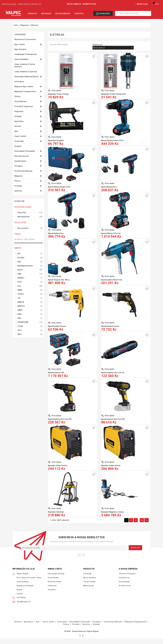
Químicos (18, 191)
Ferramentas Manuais (23, 171)
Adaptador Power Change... (59, 94)
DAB (30, 274)
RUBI (30, 314)
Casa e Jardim (20, 136)
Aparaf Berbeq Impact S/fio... (113, 141)
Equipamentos (20, 161)
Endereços (52, 591)
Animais (18, 126)
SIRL (30, 318)
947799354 (21, 603)
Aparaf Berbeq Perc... (110, 188)
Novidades (46, 14)
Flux (30, 286)
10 (142, 525)
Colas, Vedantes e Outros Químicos (25, 65)
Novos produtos (90, 583)
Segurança (19, 111)
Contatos (79, 14)
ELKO (30, 282)
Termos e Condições (127, 579)
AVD (30, 262)
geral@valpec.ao (24, 607)
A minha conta (125, 591)
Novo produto (30, 228)
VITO (30, 330)
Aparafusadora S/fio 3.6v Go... (113, 376)
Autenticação (124, 587)
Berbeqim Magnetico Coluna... (113, 517)
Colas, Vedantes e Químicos (26, 72)
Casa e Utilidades (22, 59)
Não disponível (30, 217)
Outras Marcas (20, 101)
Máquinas (18, 176)
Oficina (17, 96)
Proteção (18, 186)
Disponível (30, 213)
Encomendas (53, 583)
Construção (19, 141)
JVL (30, 298)
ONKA (30, 310)
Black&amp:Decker (30, 266)
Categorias (20, 35)
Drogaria (18, 146)
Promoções (103, 14)
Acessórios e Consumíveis (25, 39)
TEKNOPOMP (30, 322)
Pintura (17, 181)
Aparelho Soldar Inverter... (58, 470)
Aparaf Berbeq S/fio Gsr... (111, 235)
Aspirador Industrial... (56, 517)
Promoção (88, 579)
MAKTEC (30, 306)
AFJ (30, 254)
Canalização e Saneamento (26, 54)
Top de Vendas (89, 587)
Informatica (19, 82)
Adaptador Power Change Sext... (114, 94)
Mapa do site (89, 591)
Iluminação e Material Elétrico (27, 77)
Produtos (33, 14)
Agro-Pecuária (20, 49)
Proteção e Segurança (24, 106)
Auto (16, 131)
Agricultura (19, 121)
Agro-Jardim (20, 44)
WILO (30, 334)
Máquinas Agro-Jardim (24, 87)
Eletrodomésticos (22, 156)
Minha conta (55, 574)
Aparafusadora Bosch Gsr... (112, 282)
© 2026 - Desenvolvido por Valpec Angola (82, 637)
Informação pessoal (56, 579)
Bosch (30, 270)
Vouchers (52, 595)
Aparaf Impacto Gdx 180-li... (59, 282)
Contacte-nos (124, 583)
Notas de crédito (55, 587)
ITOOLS (30, 294)
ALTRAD (30, 258)
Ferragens (19, 166)
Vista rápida (55, 91)
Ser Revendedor (63, 14)
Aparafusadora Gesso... (57, 329)
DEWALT (30, 278)
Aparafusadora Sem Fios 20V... (60, 423)
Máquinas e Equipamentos (25, 91)
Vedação (18, 116)
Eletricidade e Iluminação (25, 151)
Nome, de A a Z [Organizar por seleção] (113, 48)
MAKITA (30, 302)
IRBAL (30, 290)
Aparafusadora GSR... (56, 376)
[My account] (141, 4)
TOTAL (30, 326)
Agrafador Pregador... (56, 141)
